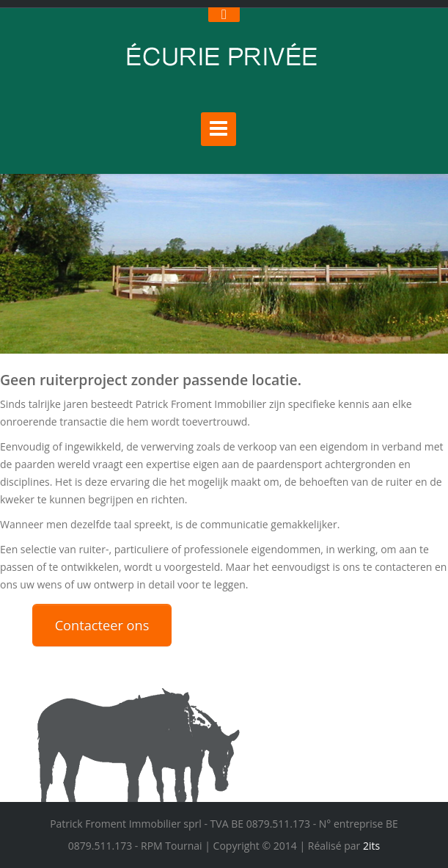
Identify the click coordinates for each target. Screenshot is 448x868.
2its (370, 846)
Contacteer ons (102, 625)
